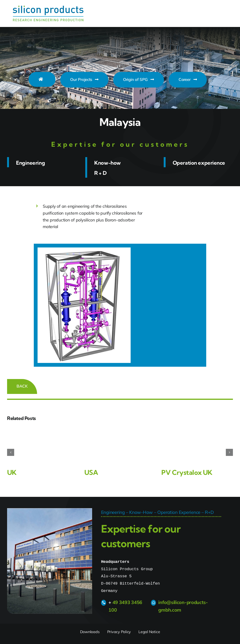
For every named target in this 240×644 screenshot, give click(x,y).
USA (91, 472)
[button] (11, 452)
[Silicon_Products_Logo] (48, 8)
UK (12, 472)
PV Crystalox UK (187, 472)
